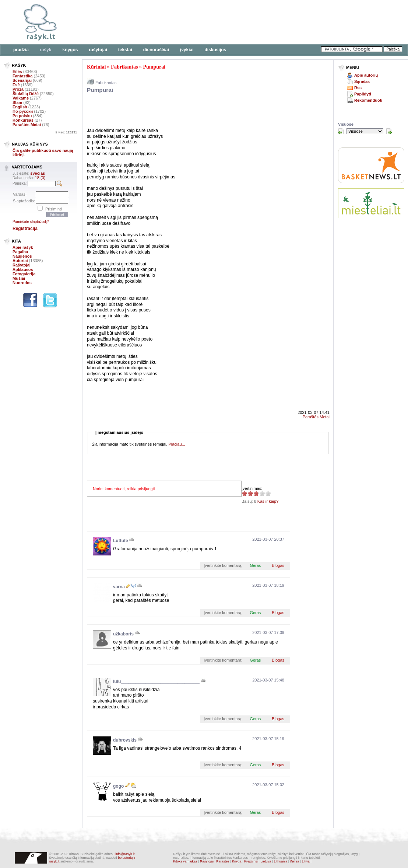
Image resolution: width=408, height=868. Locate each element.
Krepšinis (251, 861)
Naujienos (22, 256)
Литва (295, 861)
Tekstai (125, 50)
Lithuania (281, 861)
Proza (18, 89)
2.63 (245, 493)
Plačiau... (177, 444)
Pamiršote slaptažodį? (31, 222)
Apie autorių (366, 75)
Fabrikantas (124, 67)
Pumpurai (154, 67)
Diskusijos (216, 50)
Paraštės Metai (27, 125)
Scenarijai (22, 80)
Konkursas (23, 120)
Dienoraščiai (156, 50)
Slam (17, 102)
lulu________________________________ (156, 681)
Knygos (70, 50)
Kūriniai (96, 67)
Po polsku (22, 116)
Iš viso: (66, 132)
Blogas (278, 565)
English (20, 107)
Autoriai (20, 261)
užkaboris (123, 634)
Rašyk (45, 50)
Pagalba (20, 252)
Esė (16, 85)
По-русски (23, 111)
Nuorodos (22, 283)
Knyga (237, 861)
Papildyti (363, 94)
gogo (118, 786)
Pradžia (21, 50)
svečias (38, 173)
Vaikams (21, 98)
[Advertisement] (226, 22)
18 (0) (40, 178)
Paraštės (223, 861)
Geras (255, 565)
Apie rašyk (23, 247)
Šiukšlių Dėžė (26, 94)
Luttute (121, 541)
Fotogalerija (24, 274)
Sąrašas (362, 81)
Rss (358, 88)
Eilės (17, 72)
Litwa (306, 861)
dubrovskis (125, 740)
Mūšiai (19, 278)
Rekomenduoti (368, 100)
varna (119, 587)
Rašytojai (98, 50)
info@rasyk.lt (125, 854)
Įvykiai (187, 50)
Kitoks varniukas (185, 861)
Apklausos (23, 269)
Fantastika (22, 76)
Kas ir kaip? (268, 501)
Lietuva (266, 861)
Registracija (25, 229)
